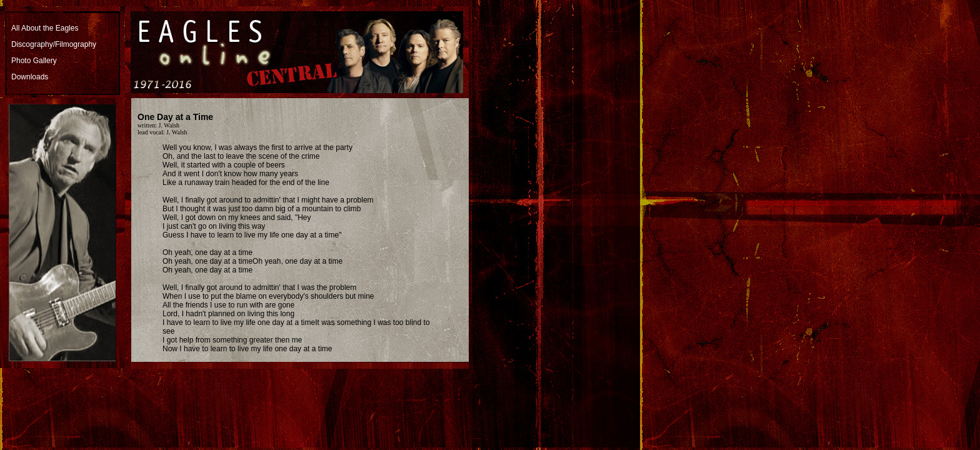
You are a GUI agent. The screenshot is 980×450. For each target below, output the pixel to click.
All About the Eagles (45, 28)
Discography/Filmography (54, 44)
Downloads (30, 77)
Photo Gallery (34, 61)
